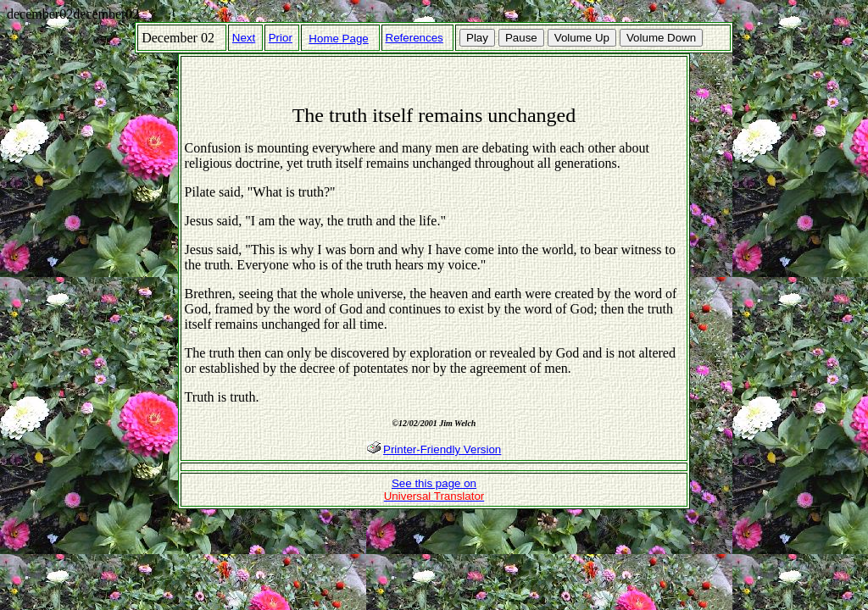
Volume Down (661, 38)
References (415, 38)
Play (477, 38)
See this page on (434, 490)
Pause (521, 38)
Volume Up (582, 38)
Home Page (338, 39)
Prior (281, 38)
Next (244, 38)
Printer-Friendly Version (442, 449)
